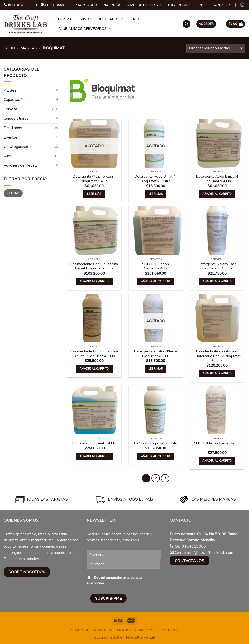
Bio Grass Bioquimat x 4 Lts (94, 443)
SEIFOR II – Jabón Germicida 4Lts (156, 266)
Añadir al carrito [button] (217, 194)
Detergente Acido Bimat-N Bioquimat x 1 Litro (156, 179)
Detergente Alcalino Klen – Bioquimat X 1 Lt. (156, 353)
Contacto (221, 5)
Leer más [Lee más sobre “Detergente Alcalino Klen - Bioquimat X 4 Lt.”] (94, 194)
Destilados (110, 19)
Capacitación (14, 100)
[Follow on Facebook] (236, 5)
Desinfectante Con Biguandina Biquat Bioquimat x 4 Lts (94, 266)
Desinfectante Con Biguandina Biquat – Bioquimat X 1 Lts (94, 353)
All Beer (11, 90)
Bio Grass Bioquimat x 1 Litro (156, 443)
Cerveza (66, 19)
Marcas (29, 48)
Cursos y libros (16, 118)
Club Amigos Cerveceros (84, 29)
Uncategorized (16, 147)
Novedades (81, 630)
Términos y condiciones (136, 630)
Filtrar (13, 193)
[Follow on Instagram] (242, 5)
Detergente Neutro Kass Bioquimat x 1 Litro (217, 266)
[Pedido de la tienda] (216, 48)
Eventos (11, 137)
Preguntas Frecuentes (188, 5)
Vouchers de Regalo (21, 165)
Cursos (136, 19)
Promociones (86, 5)
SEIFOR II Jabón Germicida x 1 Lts (217, 445)
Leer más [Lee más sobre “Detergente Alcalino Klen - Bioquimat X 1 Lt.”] (156, 369)
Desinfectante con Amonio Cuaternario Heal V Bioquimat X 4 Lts (217, 356)
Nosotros (112, 5)
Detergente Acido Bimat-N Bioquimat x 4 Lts (217, 179)
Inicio (9, 48)
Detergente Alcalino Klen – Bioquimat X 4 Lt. (94, 179)
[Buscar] (187, 24)
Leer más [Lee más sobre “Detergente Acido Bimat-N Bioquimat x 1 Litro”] (156, 194)
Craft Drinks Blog (145, 5)
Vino (87, 19)
